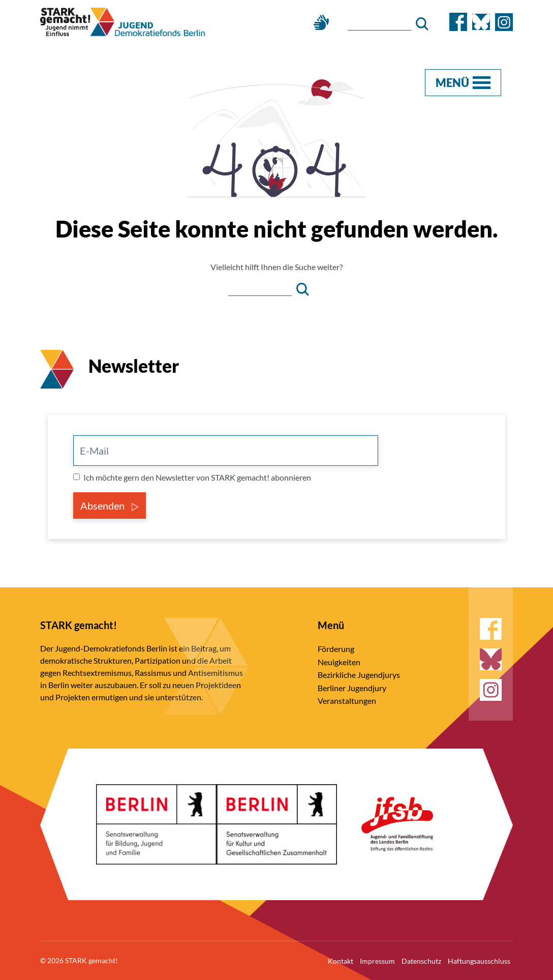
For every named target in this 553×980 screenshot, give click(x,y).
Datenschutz (421, 961)
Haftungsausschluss (479, 961)
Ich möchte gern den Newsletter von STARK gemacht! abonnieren (197, 477)
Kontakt (341, 961)
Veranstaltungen (347, 701)
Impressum (377, 961)
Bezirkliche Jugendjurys (359, 675)
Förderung (336, 649)
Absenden (110, 506)
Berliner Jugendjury (352, 688)
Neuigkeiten (339, 662)
